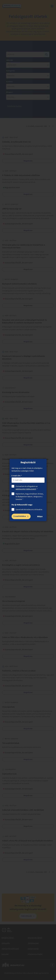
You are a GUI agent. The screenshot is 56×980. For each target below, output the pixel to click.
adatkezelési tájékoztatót (26, 489)
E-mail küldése (20, 516)
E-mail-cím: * (17, 476)
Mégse (40, 516)
